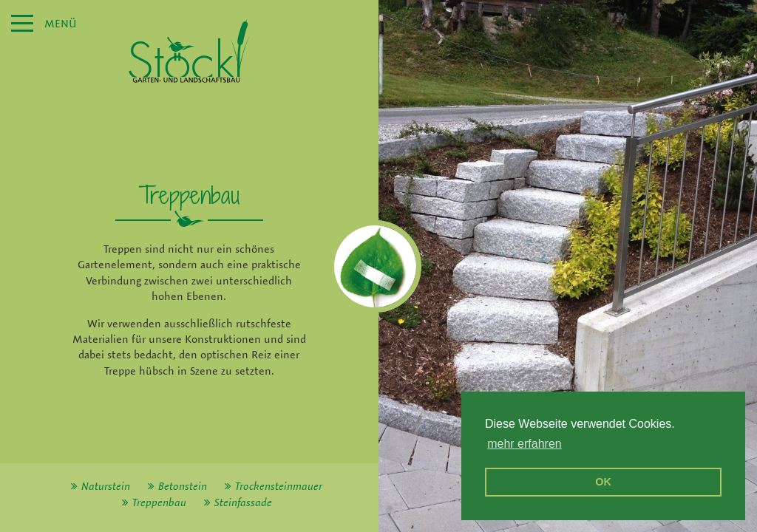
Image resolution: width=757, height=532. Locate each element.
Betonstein (183, 486)
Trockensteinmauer (279, 486)
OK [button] (603, 482)
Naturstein (106, 486)
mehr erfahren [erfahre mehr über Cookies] (525, 444)
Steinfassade (243, 502)
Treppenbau (159, 502)
